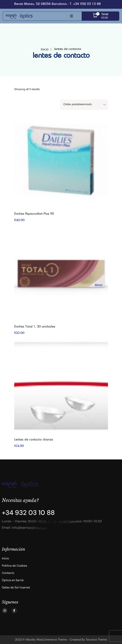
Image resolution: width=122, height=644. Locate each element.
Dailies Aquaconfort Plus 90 (34, 214)
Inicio (45, 49)
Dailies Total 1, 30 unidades (35, 327)
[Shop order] (84, 105)
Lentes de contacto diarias (34, 440)
